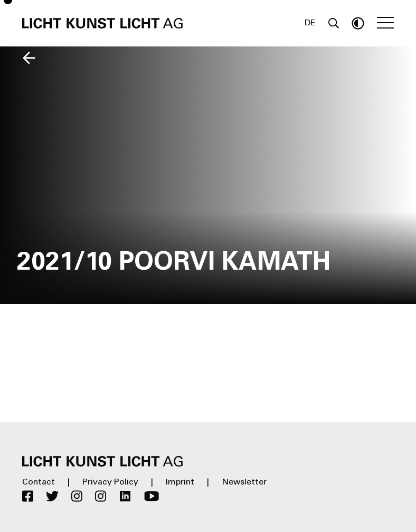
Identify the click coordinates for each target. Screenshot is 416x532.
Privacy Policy (110, 482)
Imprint (180, 482)
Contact (39, 482)
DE (310, 23)
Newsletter (244, 482)
